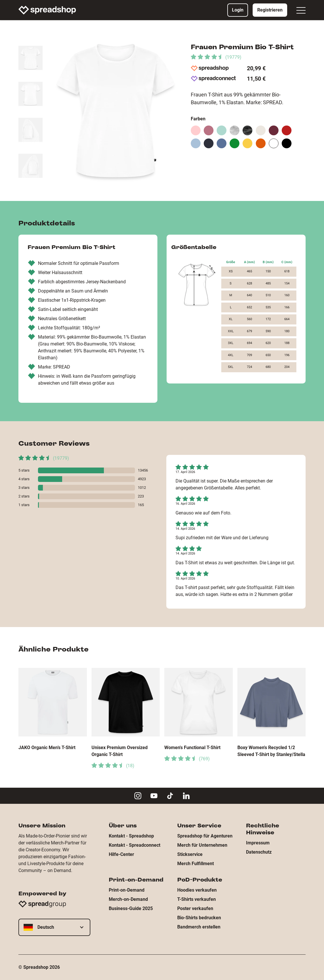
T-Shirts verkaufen (197, 899)
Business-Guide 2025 (131, 908)
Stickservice (190, 854)
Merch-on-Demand (128, 899)
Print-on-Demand (127, 890)
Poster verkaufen (195, 908)
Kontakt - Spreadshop (131, 836)
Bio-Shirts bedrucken (199, 918)
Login (238, 10)
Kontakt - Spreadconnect (135, 845)
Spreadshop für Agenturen (205, 836)
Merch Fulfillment (196, 864)
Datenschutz (259, 852)
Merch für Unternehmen (202, 845)
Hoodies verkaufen (197, 890)
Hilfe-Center (121, 854)
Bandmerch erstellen (199, 927)
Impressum (258, 843)
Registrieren (270, 10)
